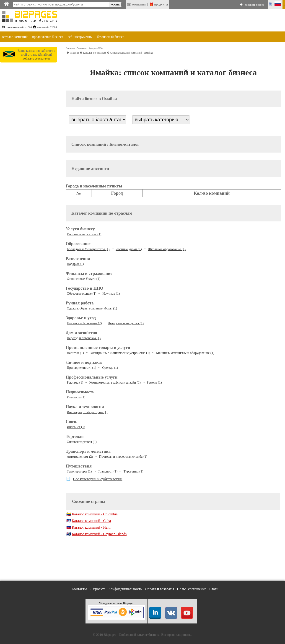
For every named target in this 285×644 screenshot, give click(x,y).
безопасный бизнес (110, 37)
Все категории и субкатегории (98, 479)
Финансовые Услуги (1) (84, 279)
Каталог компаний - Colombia (95, 514)
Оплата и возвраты (159, 589)
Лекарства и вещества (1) (126, 323)
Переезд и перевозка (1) (84, 338)
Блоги (214, 589)
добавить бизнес (254, 5)
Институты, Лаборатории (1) (87, 412)
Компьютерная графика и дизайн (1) (115, 382)
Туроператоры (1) (79, 471)
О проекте (97, 589)
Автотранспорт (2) (80, 457)
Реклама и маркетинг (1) (84, 234)
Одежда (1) (110, 368)
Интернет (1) (76, 427)
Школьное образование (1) (167, 249)
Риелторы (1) (76, 397)
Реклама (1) (75, 382)
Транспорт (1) (108, 471)
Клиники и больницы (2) (84, 323)
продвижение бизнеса (48, 37)
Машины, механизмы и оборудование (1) (185, 353)
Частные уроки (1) (129, 249)
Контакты (79, 589)
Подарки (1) (75, 264)
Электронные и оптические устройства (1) (120, 353)
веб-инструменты (80, 37)
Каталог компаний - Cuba (91, 521)
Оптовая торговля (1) (82, 442)
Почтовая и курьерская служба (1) (123, 457)
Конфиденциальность (125, 589)
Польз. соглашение (192, 589)
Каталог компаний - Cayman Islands (99, 534)
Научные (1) (111, 293)
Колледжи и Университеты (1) (88, 249)
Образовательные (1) (82, 293)
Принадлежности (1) (82, 368)
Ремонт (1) (154, 382)
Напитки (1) (75, 353)
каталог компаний (15, 37)
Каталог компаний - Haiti (91, 527)
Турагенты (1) (133, 471)
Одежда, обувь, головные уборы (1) (92, 308)
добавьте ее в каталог (37, 58)
